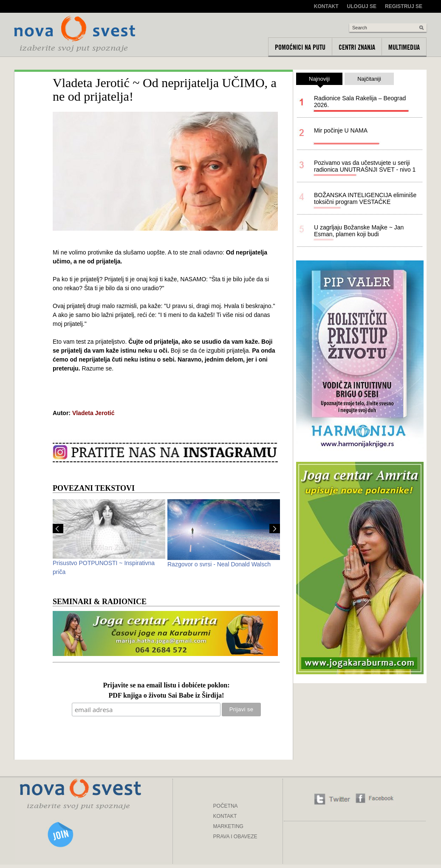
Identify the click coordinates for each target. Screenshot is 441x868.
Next (275, 529)
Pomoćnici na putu (300, 47)
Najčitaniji (369, 79)
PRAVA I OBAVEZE (235, 837)
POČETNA (226, 806)
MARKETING (228, 826)
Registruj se (404, 6)
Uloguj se (362, 6)
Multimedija (404, 47)
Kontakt (326, 6)
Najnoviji (319, 80)
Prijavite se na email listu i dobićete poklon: (166, 686)
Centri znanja (357, 47)
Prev (58, 529)
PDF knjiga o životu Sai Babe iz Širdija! (167, 696)
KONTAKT (225, 816)
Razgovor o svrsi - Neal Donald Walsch (219, 564)
